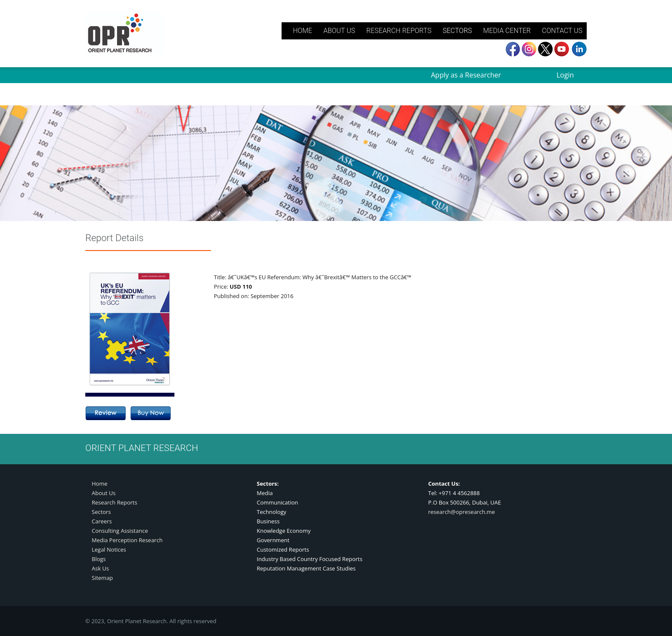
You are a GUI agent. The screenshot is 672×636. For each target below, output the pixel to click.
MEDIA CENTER (507, 31)
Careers (102, 521)
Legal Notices (109, 549)
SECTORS (457, 31)
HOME (302, 31)
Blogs (99, 559)
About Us (104, 493)
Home (100, 484)
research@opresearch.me (462, 512)
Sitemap (102, 578)
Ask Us (100, 568)
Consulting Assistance (120, 531)
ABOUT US (339, 31)
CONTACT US (562, 31)
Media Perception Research (127, 540)
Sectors (101, 512)
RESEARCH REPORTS (399, 31)
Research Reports (114, 502)
